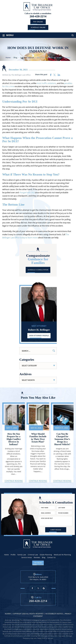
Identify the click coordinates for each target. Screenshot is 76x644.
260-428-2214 (38, 16)
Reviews (37, 557)
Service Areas (27, 557)
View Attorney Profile (39, 336)
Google (44, 588)
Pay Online (38, 22)
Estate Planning (46, 555)
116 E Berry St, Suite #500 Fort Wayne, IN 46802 (38, 578)
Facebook (32, 588)
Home (6, 555)
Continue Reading (14, 481)
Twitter (38, 588)
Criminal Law (33, 555)
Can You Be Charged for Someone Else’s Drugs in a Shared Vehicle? (62, 439)
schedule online (38, 27)
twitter (55, 75)
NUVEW (8, 614)
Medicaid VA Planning (62, 555)
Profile (13, 555)
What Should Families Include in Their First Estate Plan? (38, 438)
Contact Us (51, 557)
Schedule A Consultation (38, 270)
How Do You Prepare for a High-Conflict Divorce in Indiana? (14, 439)
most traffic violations (46, 83)
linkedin (59, 75)
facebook (51, 75)
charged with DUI (27, 193)
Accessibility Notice (54, 614)
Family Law (22, 555)
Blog (44, 557)
